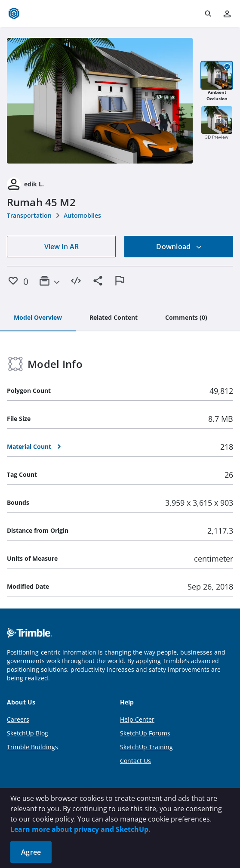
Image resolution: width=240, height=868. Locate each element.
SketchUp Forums (145, 733)
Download (179, 247)
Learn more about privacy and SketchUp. (80, 829)
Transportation (29, 215)
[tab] (38, 318)
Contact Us (135, 761)
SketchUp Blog (28, 733)
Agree (31, 852)
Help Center (137, 719)
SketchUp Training (146, 747)
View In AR (62, 247)
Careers (18, 719)
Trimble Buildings (32, 747)
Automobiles (82, 215)
